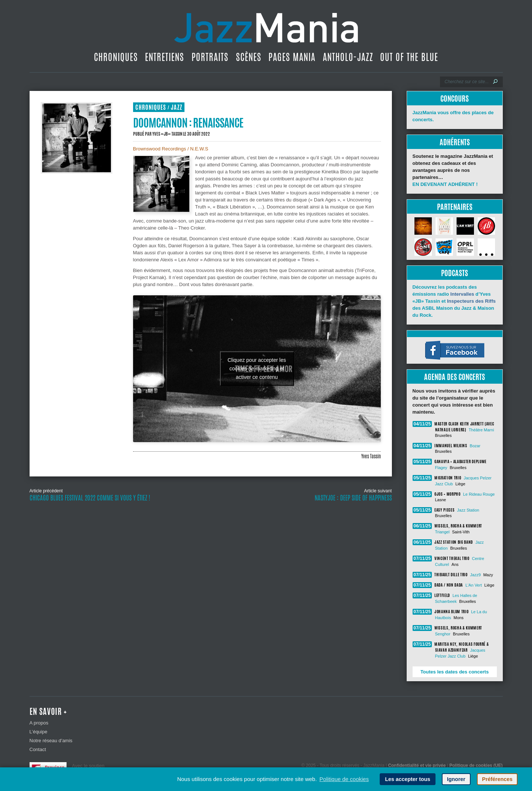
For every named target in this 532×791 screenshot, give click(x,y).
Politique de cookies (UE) (476, 765)
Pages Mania (292, 57)
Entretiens (165, 57)
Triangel (442, 532)
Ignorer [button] (456, 779)
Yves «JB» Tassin (167, 134)
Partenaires (455, 207)
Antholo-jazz (348, 57)
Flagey (441, 468)
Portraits (210, 57)
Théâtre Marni (481, 430)
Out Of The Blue (409, 57)
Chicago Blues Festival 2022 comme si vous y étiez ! (90, 498)
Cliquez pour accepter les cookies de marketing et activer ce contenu (257, 369)
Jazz (177, 107)
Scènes (249, 57)
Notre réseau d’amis (51, 741)
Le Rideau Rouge (479, 494)
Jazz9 (476, 575)
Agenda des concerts (455, 377)
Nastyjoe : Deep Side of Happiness (353, 498)
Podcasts (455, 273)
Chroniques (116, 57)
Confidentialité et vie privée (417, 765)
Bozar (475, 446)
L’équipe (38, 732)
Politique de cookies (344, 779)
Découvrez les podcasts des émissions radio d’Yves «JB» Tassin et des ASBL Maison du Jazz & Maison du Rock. (454, 301)
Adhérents (455, 142)
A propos (39, 723)
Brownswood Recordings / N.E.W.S (171, 149)
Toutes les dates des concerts (455, 672)
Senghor (443, 634)
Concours (455, 99)
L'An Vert (474, 585)
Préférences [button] (497, 779)
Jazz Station (468, 510)
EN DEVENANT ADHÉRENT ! (445, 184)
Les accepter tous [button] (407, 779)
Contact (38, 749)
